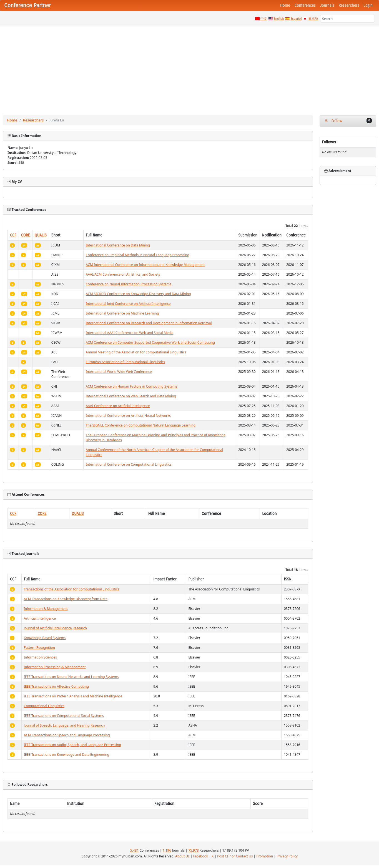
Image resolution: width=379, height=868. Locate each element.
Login (368, 5)
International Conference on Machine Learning (122, 313)
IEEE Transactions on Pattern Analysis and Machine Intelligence (73, 696)
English (279, 19)
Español (296, 19)
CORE (26, 235)
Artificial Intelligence (40, 618)
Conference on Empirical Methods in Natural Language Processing (138, 255)
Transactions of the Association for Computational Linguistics (71, 589)
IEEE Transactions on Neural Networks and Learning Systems (71, 677)
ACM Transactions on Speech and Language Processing (67, 735)
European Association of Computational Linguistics (126, 362)
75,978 (194, 850)
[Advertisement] (190, 68)
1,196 (167, 850)
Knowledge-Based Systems (45, 638)
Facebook (201, 856)
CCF (13, 235)
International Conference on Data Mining (118, 245)
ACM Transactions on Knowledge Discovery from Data (66, 599)
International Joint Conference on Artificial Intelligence (128, 304)
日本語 (313, 19)
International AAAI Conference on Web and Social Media (130, 333)
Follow (348, 121)
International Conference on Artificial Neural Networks (128, 416)
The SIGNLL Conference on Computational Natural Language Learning (141, 425)
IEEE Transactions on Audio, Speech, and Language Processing (72, 745)
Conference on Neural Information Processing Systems (129, 284)
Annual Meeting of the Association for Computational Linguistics (136, 352)
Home (285, 5)
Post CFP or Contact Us (235, 856)
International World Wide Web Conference (119, 372)
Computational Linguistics (44, 706)
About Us (182, 856)
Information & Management (46, 609)
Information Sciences (40, 657)
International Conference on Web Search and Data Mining (131, 396)
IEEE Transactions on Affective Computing (56, 686)
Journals (327, 5)
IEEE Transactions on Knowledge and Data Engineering (67, 754)
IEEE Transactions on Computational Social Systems (64, 716)
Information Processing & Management (55, 667)
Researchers (349, 5)
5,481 (135, 850)
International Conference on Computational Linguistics (129, 464)
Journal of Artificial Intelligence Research (55, 628)
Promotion (265, 856)
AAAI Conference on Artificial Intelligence (118, 406)
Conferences (305, 5)
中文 (264, 19)
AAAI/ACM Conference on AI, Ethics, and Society (123, 274)
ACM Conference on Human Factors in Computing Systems (132, 386)
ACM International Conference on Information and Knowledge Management (145, 265)
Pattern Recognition (39, 648)
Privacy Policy (287, 856)
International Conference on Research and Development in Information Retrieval (149, 323)
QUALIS (41, 235)
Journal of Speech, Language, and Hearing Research (64, 725)
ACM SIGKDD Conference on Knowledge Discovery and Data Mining (138, 294)
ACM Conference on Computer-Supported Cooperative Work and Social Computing (150, 342)
